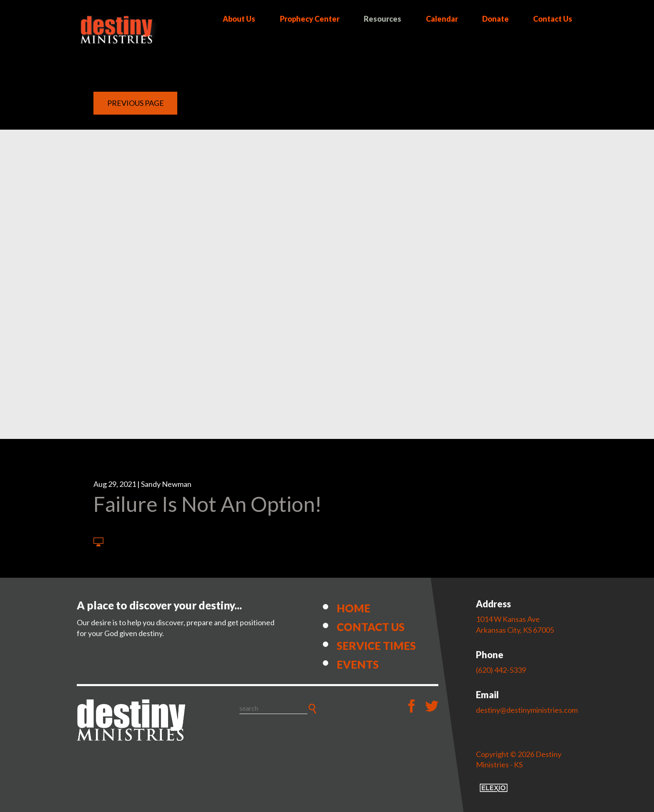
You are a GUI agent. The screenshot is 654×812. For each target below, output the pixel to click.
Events (358, 664)
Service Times (376, 646)
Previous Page (136, 103)
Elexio (494, 788)
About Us (239, 19)
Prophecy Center (310, 19)
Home (353, 608)
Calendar (442, 19)
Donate (496, 19)
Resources (382, 19)
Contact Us (553, 19)
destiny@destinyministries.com (527, 710)
